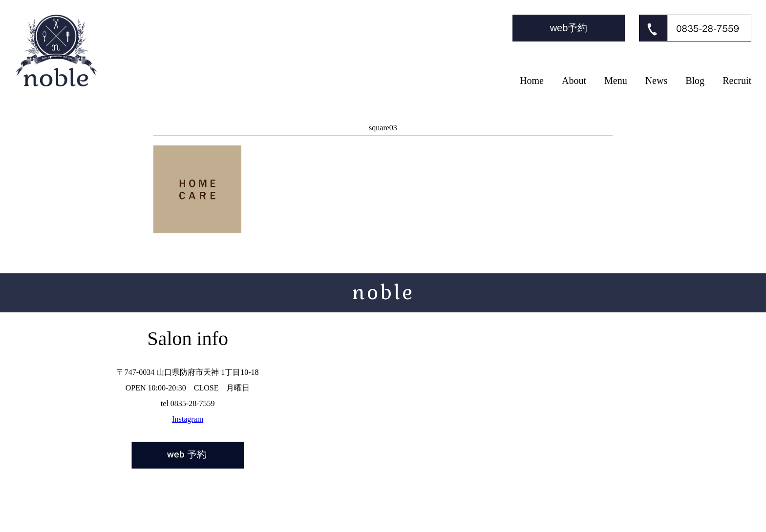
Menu (616, 81)
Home (532, 81)
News (657, 81)
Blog (695, 81)
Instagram (188, 419)
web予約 (569, 28)
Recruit (737, 81)
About (574, 81)
